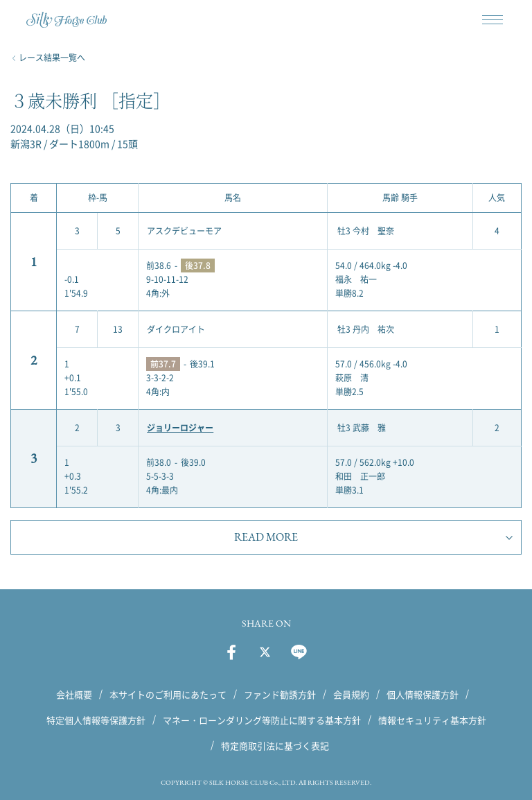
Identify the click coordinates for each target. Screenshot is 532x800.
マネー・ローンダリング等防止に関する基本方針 (262, 720)
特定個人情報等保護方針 (96, 720)
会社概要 (74, 694)
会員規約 (351, 694)
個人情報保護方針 (423, 694)
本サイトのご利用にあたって (168, 694)
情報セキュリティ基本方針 (432, 720)
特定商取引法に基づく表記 (275, 746)
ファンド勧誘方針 (280, 694)
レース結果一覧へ (52, 58)
